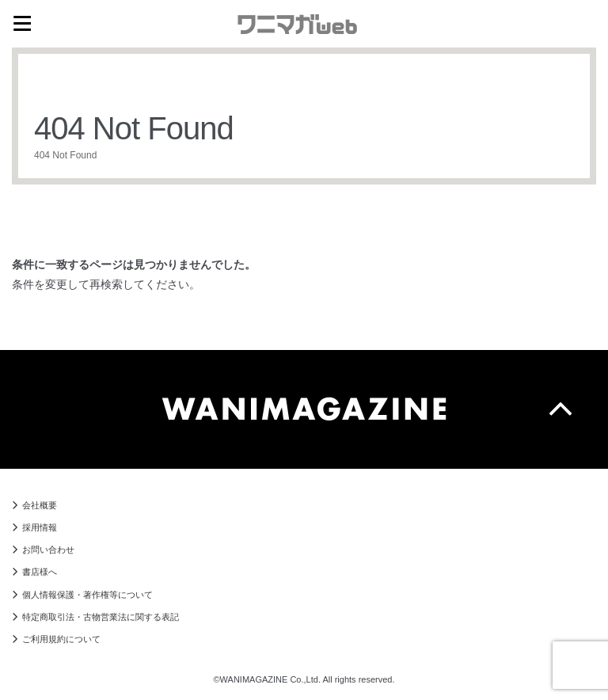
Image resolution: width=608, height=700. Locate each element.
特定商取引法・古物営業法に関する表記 (101, 617)
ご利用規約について (61, 639)
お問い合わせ (48, 550)
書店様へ (40, 572)
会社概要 (40, 505)
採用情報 (40, 527)
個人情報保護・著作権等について (87, 595)
